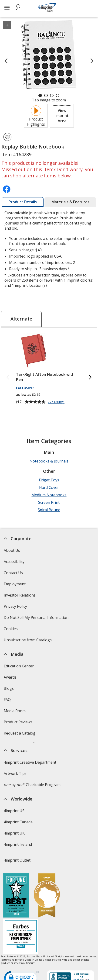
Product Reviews (18, 722)
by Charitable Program (32, 804)
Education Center (19, 666)
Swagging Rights (19, 744)
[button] (62, 116)
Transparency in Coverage (27, 757)
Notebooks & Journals (49, 461)
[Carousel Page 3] (52, 95)
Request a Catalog (20, 733)
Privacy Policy (16, 608)
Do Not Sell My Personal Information (37, 619)
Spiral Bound (49, 510)
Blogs (9, 688)
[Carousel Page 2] (46, 95)
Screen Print (49, 502)
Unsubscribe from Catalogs (28, 641)
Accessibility (14, 562)
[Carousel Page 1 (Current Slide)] (40, 95)
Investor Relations (20, 597)
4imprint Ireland (18, 864)
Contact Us (13, 573)
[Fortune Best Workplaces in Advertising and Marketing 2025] (16, 930)
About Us (12, 550)
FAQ (7, 700)
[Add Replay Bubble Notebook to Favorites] (7, 137)
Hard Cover (49, 487)
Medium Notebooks (49, 495)
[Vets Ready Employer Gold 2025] (47, 930)
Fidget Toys (49, 480)
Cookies (11, 630)
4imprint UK (14, 852)
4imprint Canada (18, 841)
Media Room (15, 711)
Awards (10, 677)
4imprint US (14, 830)
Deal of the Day (17, 891)
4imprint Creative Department (30, 782)
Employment (15, 584)
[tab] (23, 202)
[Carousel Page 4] (58, 95)
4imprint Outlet (17, 880)
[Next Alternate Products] (90, 378)
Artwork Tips (15, 793)
